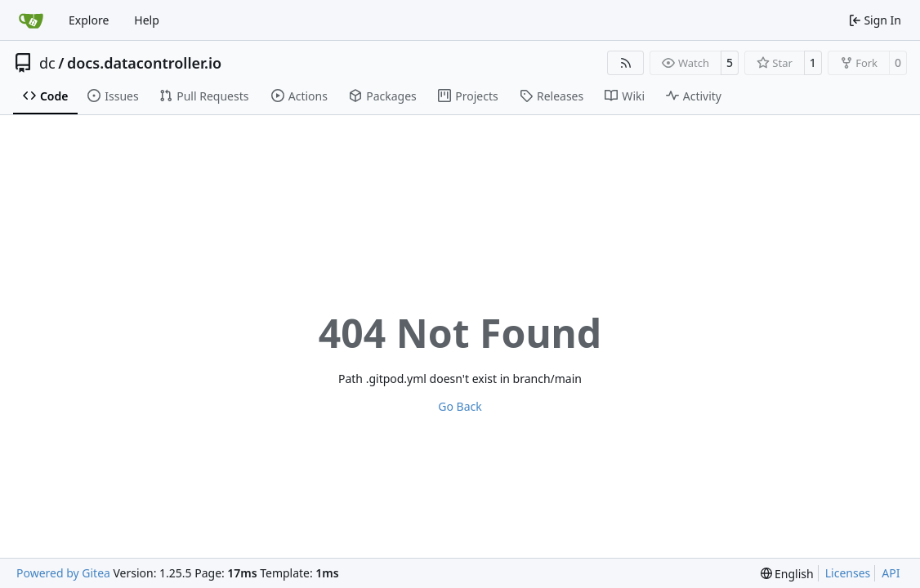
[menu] (787, 574)
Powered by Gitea (63, 573)
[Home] (31, 20)
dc (47, 63)
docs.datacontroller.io (144, 63)
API (891, 573)
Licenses (848, 573)
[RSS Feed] (626, 63)
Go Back (460, 406)
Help (147, 20)
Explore (89, 20)
